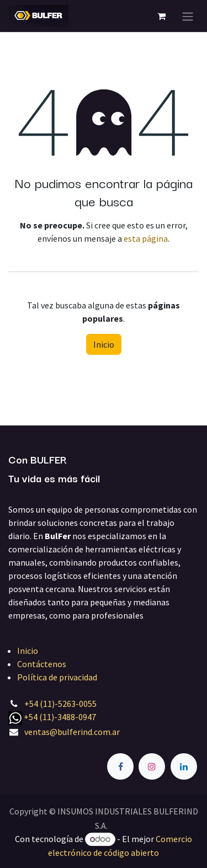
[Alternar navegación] (188, 16)
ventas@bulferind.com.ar (72, 732)
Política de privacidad (57, 677)
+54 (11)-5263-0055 (60, 704)
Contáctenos (42, 664)
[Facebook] (120, 766)
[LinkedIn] (184, 766)
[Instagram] (152, 766)
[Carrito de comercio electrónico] (161, 16)
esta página (146, 238)
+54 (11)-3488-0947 (60, 717)
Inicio (104, 344)
